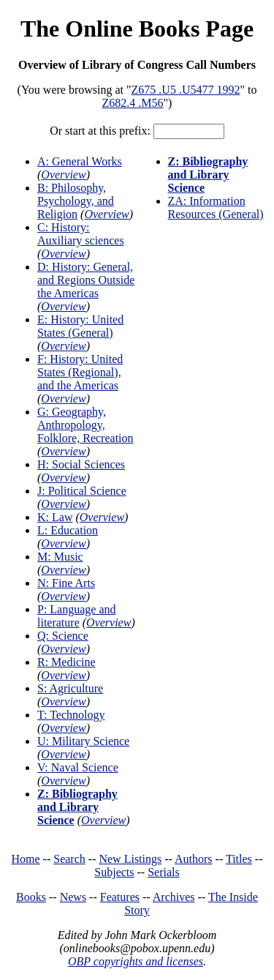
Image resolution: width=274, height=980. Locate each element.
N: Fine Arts (66, 583)
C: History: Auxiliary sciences (81, 234)
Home (26, 859)
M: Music (60, 557)
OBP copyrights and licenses (136, 961)
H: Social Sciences (81, 464)
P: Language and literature (77, 616)
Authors (194, 859)
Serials (164, 872)
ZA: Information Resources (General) (216, 207)
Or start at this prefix (98, 131)
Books (31, 897)
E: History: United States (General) (80, 326)
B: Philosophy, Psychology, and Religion (76, 201)
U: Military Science (83, 741)
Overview (63, 175)
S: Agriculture (70, 688)
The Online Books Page (137, 29)
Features (120, 897)
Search (69, 859)
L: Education (68, 530)
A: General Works (80, 161)
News (73, 897)
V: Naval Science (78, 767)
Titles (239, 859)
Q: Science (63, 636)
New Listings (130, 859)
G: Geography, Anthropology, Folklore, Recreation (85, 425)
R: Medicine (66, 662)
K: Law (55, 517)
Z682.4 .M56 (133, 103)
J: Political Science (82, 491)
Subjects (114, 872)
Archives (174, 897)
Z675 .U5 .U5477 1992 (186, 90)
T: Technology (71, 715)
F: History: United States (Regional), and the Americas (80, 372)
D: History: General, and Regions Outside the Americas (86, 280)
